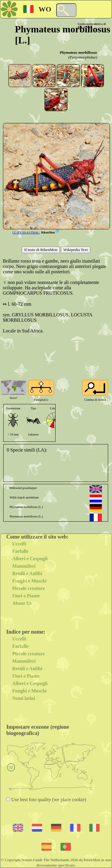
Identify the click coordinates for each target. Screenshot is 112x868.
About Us (22, 603)
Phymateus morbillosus (78, 52)
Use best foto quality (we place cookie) (48, 800)
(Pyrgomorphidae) (83, 57)
